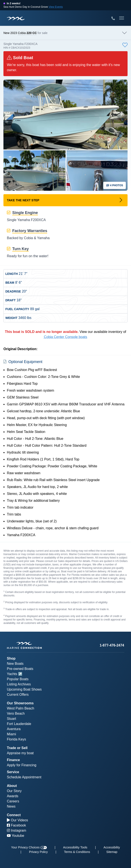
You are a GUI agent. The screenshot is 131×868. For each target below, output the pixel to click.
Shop (11, 658)
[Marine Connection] (16, 18)
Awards (13, 796)
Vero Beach (16, 713)
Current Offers (18, 695)
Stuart (12, 719)
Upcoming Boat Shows (24, 689)
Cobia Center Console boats (65, 337)
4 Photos (115, 185)
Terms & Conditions (77, 852)
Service (13, 772)
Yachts (12, 674)
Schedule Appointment (24, 777)
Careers (13, 801)
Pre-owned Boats (20, 669)
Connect (14, 815)
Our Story (14, 791)
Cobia (22, 33)
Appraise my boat (20, 753)
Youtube (15, 836)
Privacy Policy (38, 852)
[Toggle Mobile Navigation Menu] (122, 18)
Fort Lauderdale (19, 724)
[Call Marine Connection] (113, 18)
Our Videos (17, 820)
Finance (13, 760)
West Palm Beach (21, 708)
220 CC (32, 33)
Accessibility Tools (75, 847)
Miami (12, 734)
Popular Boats (18, 679)
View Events (56, 7)
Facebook (16, 825)
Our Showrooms (20, 703)
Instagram (17, 830)
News (11, 806)
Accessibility (112, 847)
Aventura (14, 729)
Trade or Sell (17, 748)
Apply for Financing (22, 765)
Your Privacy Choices (29, 847)
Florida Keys (16, 739)
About (12, 786)
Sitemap (112, 852)
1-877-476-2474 (112, 645)
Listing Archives (19, 684)
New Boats (15, 664)
